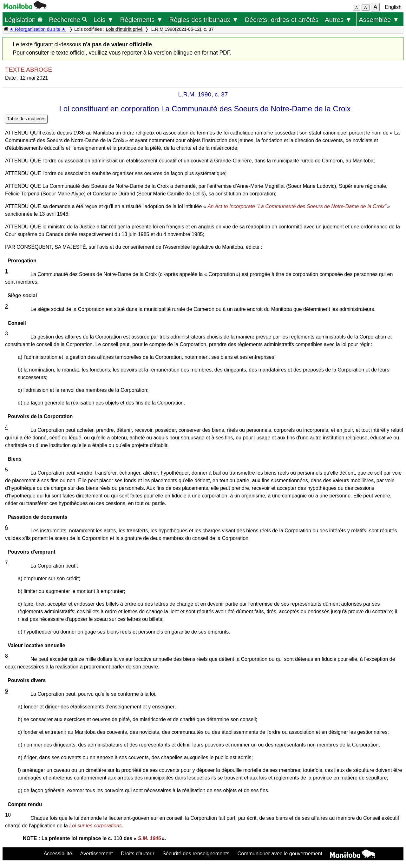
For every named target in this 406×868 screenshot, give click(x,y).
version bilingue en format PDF (192, 53)
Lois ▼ (104, 20)
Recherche (68, 20)
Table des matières (26, 119)
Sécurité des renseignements (196, 853)
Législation (23, 20)
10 (8, 815)
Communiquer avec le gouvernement (280, 853)
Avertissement (97, 853)
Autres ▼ (338, 20)
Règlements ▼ (141, 20)
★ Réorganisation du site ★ (38, 29)
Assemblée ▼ (379, 20)
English (393, 7)
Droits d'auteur (138, 853)
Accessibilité (58, 853)
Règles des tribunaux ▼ (204, 20)
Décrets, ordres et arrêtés (282, 20)
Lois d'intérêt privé (124, 29)
